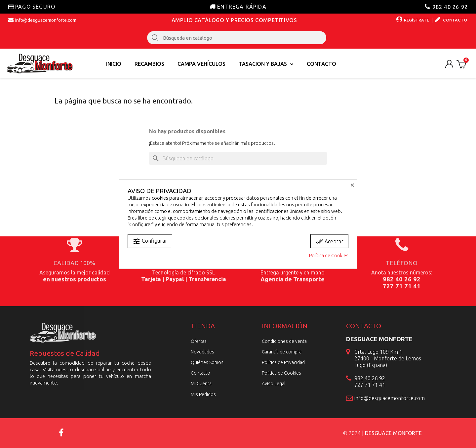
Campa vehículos (201, 64)
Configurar (150, 241)
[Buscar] (238, 158)
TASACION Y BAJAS (266, 64)
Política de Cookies (329, 255)
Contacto (321, 64)
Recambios (149, 64)
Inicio (114, 64)
